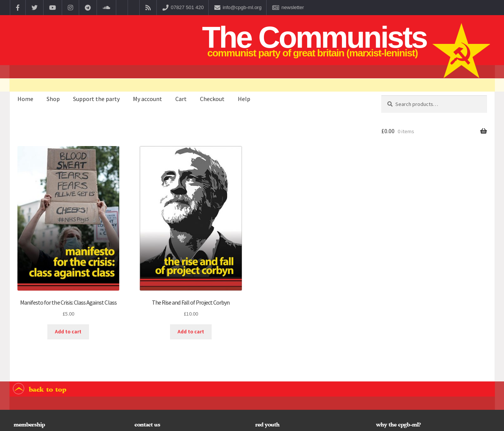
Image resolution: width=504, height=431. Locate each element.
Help (244, 99)
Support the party (96, 99)
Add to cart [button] (68, 331)
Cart (181, 99)
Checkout (212, 99)
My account (147, 99)
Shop (53, 99)
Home (25, 99)
